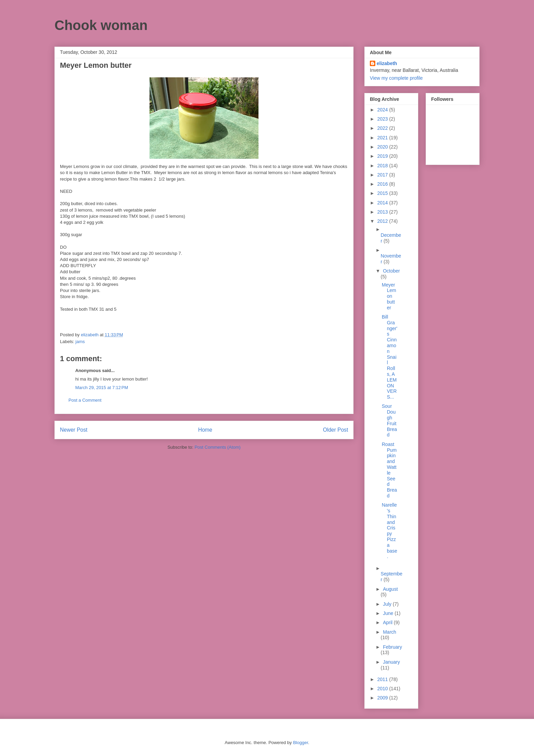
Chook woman (101, 25)
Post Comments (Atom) (217, 447)
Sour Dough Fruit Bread (389, 420)
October (391, 271)
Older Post (335, 430)
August (390, 589)
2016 (383, 184)
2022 (383, 128)
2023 (383, 119)
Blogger (300, 743)
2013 (383, 212)
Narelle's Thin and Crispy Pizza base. (389, 531)
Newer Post (74, 430)
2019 (383, 156)
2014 (383, 203)
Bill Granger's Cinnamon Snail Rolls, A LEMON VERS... (390, 357)
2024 (383, 110)
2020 (383, 147)
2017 (383, 175)
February (392, 647)
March (389, 632)
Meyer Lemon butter (389, 296)
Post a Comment (85, 400)
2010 (383, 689)
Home (205, 430)
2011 (383, 679)
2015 (383, 193)
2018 (383, 166)
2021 (383, 138)
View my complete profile (396, 78)
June (389, 613)
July (388, 604)
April (388, 622)
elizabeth (387, 63)
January (391, 662)
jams (80, 342)
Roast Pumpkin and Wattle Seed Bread (389, 470)
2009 (383, 698)
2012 (383, 221)
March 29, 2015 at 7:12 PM (102, 388)
